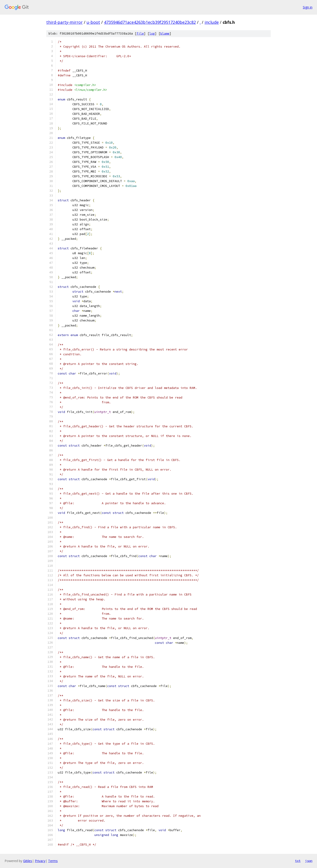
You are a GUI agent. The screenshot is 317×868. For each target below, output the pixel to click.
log (152, 34)
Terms (53, 861)
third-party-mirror (64, 22)
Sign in (308, 7)
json (309, 861)
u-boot (93, 22)
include (212, 22)
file (140, 34)
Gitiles (28, 861)
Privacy (40, 861)
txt (298, 861)
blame (165, 34)
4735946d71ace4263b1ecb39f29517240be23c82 (150, 22)
